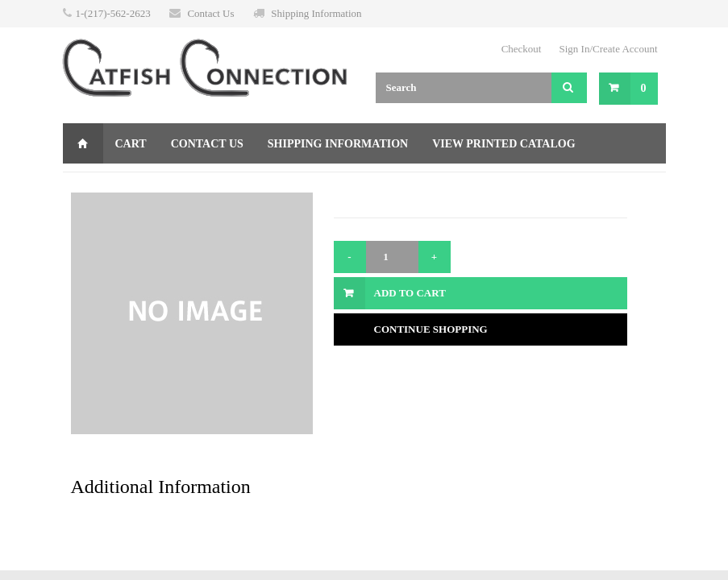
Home (83, 143)
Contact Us (210, 13)
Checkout (522, 49)
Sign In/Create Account (608, 49)
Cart (131, 144)
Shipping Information (316, 13)
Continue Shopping (431, 329)
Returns (233, 184)
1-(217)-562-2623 (113, 13)
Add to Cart (410, 293)
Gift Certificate (129, 184)
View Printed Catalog (503, 144)
